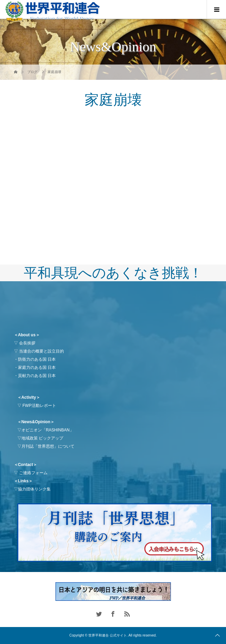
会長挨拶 (27, 343)
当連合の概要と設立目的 (41, 351)
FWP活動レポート (39, 406)
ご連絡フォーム (33, 473)
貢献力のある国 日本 (37, 376)
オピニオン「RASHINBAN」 (48, 430)
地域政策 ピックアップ (42, 438)
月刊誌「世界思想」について (48, 446)
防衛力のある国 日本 (37, 359)
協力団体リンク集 (34, 489)
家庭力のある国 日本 (37, 368)
